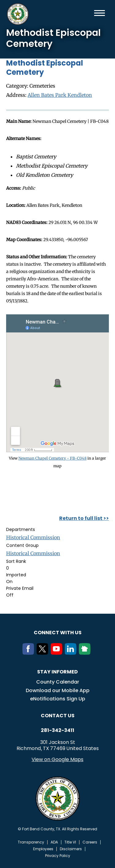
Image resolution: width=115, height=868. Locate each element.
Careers (90, 842)
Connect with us (58, 633)
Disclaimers (71, 849)
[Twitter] (44, 653)
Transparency (31, 842)
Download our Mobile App (58, 690)
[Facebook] (29, 653)
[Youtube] (58, 653)
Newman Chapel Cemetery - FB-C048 (52, 458)
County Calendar (58, 682)
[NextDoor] (86, 653)
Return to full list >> (84, 518)
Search (90, 13)
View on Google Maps (57, 759)
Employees (43, 849)
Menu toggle (100, 13)
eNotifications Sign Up (58, 699)
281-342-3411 (57, 730)
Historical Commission (33, 537)
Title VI (70, 842)
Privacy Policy (58, 856)
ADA (54, 842)
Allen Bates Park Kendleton (60, 95)
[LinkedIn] (72, 653)
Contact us (58, 716)
